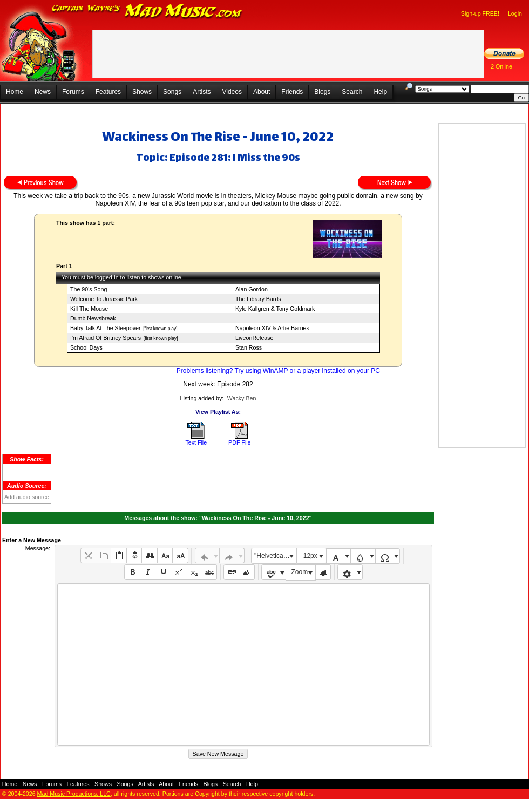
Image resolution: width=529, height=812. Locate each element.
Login (515, 13)
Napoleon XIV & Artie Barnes (272, 328)
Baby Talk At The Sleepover (106, 328)
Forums (73, 92)
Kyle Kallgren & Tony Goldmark (275, 309)
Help (380, 92)
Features (108, 92)
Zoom (300, 572)
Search (352, 92)
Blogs (322, 92)
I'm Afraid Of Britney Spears (106, 338)
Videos (232, 92)
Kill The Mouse (89, 309)
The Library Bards (258, 299)
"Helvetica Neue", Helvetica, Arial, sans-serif (275, 556)
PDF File (239, 442)
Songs (172, 92)
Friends (292, 92)
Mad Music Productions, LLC (74, 794)
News (43, 92)
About (262, 92)
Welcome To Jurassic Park (104, 299)
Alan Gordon (252, 289)
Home (15, 92)
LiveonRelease (255, 338)
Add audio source (27, 497)
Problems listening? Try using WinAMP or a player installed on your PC (278, 371)
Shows (142, 92)
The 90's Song (89, 289)
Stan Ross (249, 347)
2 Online (501, 66)
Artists (202, 92)
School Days (86, 347)
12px (310, 556)
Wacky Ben (242, 398)
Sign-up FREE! (480, 13)
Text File (196, 442)
